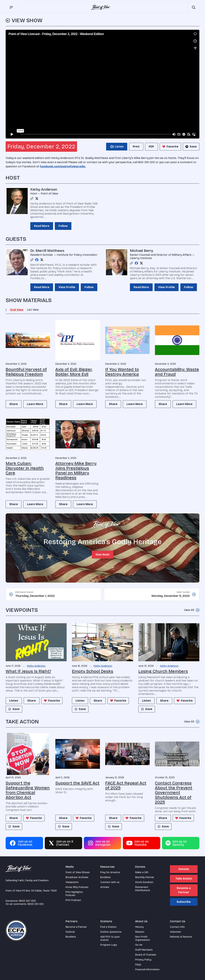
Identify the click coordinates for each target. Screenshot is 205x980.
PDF (152, 147)
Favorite (170, 147)
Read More (42, 226)
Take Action (184, 879)
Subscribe (184, 902)
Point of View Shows (78, 872)
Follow (63, 226)
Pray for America (110, 872)
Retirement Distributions (143, 889)
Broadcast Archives (77, 877)
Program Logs (109, 945)
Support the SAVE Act (77, 783)
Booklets (105, 877)
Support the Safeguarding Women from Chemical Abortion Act (28, 790)
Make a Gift (142, 872)
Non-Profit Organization (143, 938)
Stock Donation (144, 882)
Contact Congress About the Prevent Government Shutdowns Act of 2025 (174, 793)
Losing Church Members (163, 671)
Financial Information (147, 970)
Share (14, 404)
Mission (140, 932)
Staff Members (144, 950)
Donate (184, 869)
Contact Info (177, 927)
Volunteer (175, 932)
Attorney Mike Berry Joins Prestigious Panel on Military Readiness (76, 471)
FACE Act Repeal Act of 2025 (126, 785)
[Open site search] (194, 7)
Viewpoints (72, 882)
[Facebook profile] (37, 260)
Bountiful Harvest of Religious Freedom (26, 372)
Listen (14, 701)
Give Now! (103, 555)
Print (136, 147)
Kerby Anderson (44, 189)
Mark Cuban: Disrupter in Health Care (25, 468)
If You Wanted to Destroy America (122, 372)
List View (33, 310)
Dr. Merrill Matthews (47, 251)
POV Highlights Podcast (74, 894)
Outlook (70, 932)
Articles (105, 887)
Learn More (35, 404)
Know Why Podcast (77, 887)
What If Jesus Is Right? (28, 671)
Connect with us (110, 882)
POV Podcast (73, 900)
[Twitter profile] (37, 199)
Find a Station (108, 927)
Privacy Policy (143, 960)
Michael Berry (141, 251)
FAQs (138, 965)
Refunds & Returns (181, 937)
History (139, 927)
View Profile (67, 287)
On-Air (139, 945)
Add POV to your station (110, 938)
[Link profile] (32, 199)
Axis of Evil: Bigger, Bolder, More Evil (74, 372)
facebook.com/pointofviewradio (62, 166)
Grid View (17, 310)
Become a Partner (184, 890)
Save (191, 147)
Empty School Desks (93, 671)
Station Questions (111, 932)
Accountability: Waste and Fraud (177, 372)
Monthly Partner (145, 877)
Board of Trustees (146, 955)
